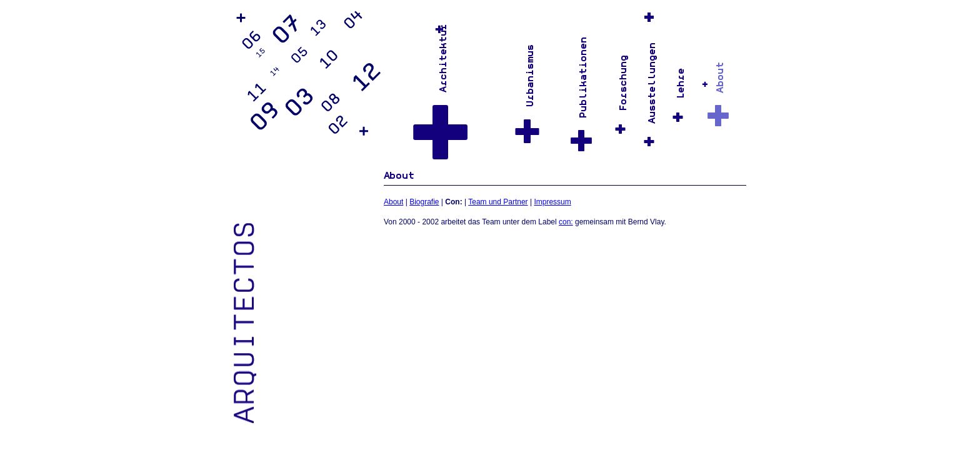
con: (566, 222)
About (393, 202)
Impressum (552, 202)
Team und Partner (498, 202)
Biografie (424, 202)
